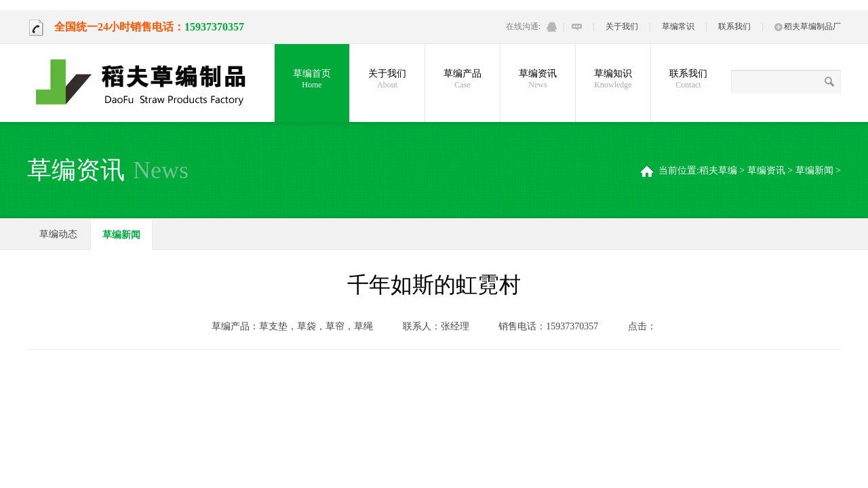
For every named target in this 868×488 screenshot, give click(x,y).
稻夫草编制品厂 (808, 26)
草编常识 (678, 26)
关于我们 (622, 26)
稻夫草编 (718, 170)
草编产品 (462, 79)
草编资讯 (538, 79)
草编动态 (58, 234)
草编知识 (613, 79)
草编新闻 (814, 170)
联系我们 (734, 26)
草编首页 (312, 79)
